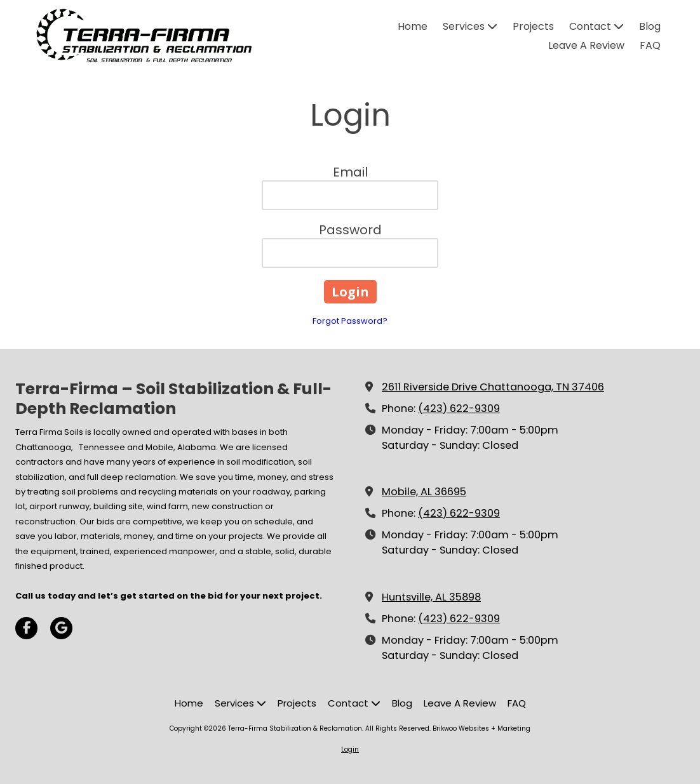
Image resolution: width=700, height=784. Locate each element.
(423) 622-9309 (459, 409)
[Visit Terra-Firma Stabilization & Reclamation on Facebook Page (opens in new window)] (26, 628)
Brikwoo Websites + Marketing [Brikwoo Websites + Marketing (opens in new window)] (481, 728)
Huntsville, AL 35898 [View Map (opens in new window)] (431, 597)
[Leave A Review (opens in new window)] (586, 46)
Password (350, 230)
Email (350, 172)
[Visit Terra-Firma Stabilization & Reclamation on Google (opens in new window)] (61, 628)
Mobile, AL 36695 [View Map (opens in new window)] (424, 492)
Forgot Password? (350, 321)
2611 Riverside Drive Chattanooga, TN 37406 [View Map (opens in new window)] (493, 387)
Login (350, 749)
